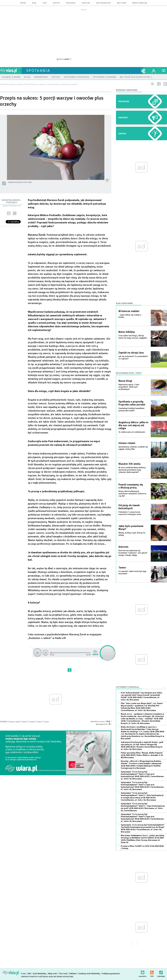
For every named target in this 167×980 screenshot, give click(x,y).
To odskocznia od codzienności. (132, 432)
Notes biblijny (127, 332)
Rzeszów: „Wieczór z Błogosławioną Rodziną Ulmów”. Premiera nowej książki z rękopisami (141, 765)
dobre (39, 722)
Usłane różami (127, 443)
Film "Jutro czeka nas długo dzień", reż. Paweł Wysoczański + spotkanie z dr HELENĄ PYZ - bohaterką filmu (142, 707)
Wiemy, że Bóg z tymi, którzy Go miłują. (132, 534)
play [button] (38, 653)
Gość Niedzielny (103, 3)
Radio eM (86, 3)
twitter (165, 84)
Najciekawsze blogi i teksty (129, 373)
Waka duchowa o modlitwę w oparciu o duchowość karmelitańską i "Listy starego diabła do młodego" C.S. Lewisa (142, 733)
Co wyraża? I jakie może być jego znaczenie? (132, 572)
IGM (29, 974)
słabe (24, 722)
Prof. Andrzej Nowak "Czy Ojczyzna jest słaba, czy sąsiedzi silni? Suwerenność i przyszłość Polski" (142, 696)
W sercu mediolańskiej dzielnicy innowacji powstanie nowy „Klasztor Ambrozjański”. (132, 470)
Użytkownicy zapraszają (127, 687)
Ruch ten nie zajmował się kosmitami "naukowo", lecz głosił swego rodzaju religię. (133, 553)
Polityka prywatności (111, 974)
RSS (152, 972)
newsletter (142, 972)
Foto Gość (63, 974)
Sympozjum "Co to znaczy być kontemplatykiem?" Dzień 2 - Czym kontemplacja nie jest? (143, 807)
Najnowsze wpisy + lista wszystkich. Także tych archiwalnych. (129, 387)
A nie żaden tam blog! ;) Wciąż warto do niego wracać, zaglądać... (133, 337)
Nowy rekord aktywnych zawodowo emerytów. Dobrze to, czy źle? (133, 494)
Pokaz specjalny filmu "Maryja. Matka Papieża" (142, 755)
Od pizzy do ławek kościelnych (129, 507)
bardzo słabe (14, 722)
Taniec (122, 568)
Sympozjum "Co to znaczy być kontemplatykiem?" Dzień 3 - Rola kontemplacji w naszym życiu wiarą (142, 797)
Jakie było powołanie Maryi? (131, 528)
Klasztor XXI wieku (129, 464)
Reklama (73, 974)
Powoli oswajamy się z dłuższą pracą (131, 486)
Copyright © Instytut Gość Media (34, 977)
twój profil (154, 71)
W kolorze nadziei (129, 311)
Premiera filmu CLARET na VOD (142, 847)
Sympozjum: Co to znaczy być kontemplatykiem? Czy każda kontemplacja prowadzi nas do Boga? (143, 828)
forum (23, 3)
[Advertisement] (83, 34)
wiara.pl (11, 71)
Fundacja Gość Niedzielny (89, 974)
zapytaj (56, 3)
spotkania (71, 3)
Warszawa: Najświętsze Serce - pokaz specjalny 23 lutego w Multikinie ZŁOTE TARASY (142, 839)
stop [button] (45, 653)
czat (45, 3)
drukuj (15, 213)
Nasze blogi (125, 381)
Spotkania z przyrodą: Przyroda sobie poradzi (132, 403)
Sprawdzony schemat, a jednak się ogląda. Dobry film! (133, 448)
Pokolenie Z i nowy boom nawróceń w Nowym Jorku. (130, 513)
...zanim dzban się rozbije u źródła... (130, 316)
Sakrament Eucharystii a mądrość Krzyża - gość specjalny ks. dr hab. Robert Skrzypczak (142, 746)
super (46, 722)
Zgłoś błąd (161, 972)
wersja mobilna (140, 3)
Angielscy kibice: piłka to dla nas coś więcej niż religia (133, 425)
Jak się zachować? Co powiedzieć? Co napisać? (133, 358)
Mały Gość (122, 3)
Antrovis (123, 547)
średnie (32, 722)
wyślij (9, 213)
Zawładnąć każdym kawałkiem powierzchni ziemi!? (131, 410)
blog (34, 3)
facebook (159, 84)
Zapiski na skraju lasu (131, 353)
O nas (23, 974)
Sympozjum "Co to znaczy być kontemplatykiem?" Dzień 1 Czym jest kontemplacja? (142, 775)
